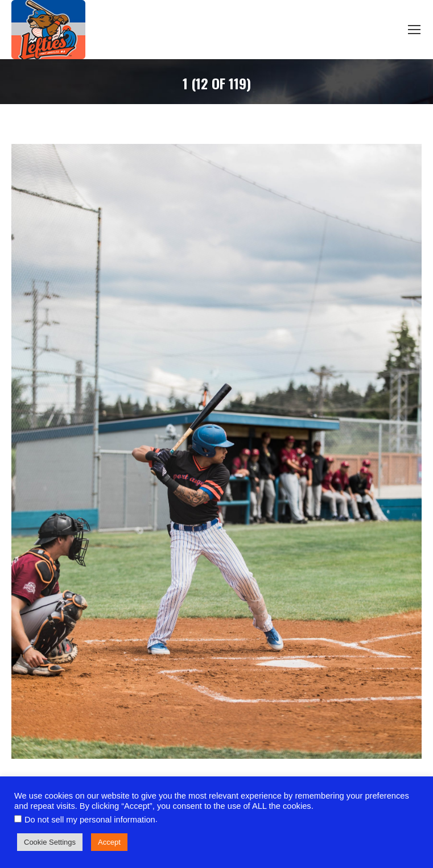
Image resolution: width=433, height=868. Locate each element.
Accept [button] (109, 842)
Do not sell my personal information (90, 820)
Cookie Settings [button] (50, 842)
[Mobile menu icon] (414, 30)
